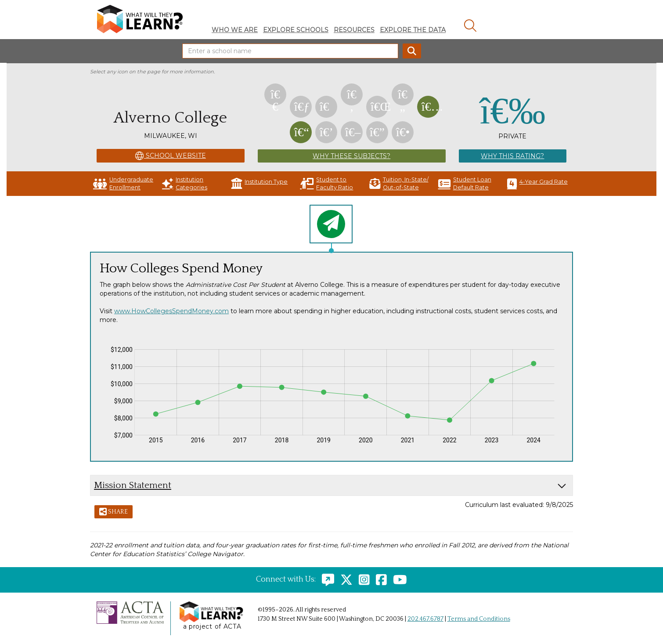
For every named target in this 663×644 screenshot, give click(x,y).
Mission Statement (133, 485)
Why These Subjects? (351, 156)
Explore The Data (413, 30)
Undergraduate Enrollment (123, 183)
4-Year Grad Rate (537, 183)
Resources (354, 30)
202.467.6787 (425, 619)
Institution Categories (185, 183)
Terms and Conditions (479, 619)
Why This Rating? (512, 156)
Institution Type (259, 183)
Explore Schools (296, 30)
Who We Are (235, 30)
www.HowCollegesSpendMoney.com (171, 311)
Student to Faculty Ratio (326, 183)
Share (114, 512)
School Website (171, 156)
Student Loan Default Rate (465, 183)
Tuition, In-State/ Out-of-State (399, 183)
